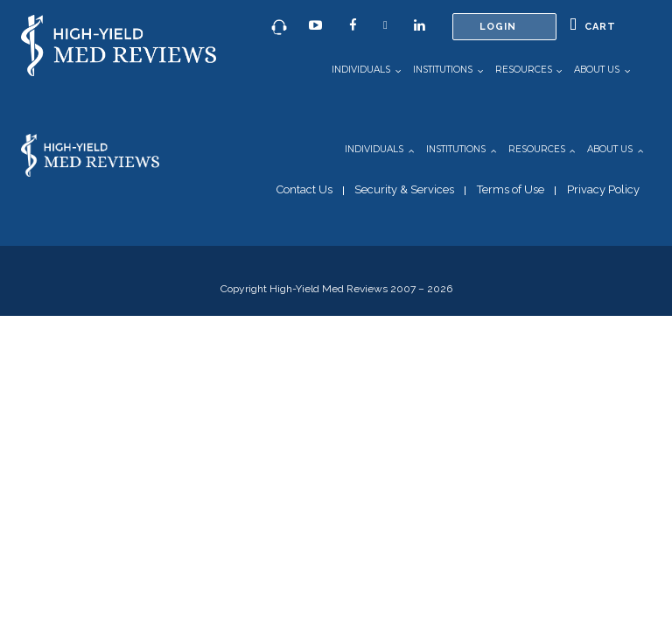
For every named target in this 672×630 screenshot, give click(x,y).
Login (498, 27)
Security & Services (404, 189)
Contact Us (304, 189)
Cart (593, 25)
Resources (524, 70)
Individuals (361, 70)
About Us (597, 70)
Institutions (443, 70)
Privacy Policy (603, 189)
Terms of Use (511, 189)
